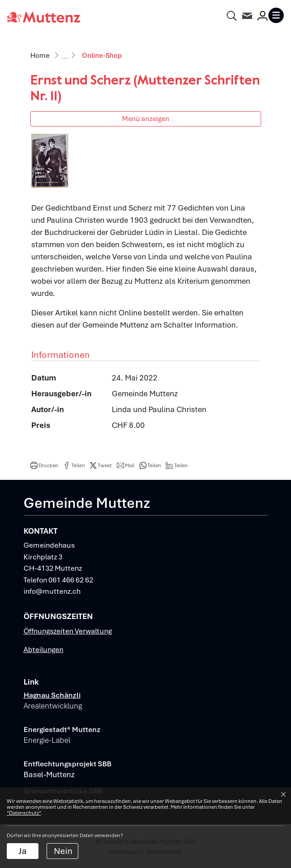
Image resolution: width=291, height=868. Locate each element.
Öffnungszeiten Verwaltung (68, 631)
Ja (23, 851)
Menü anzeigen (146, 119)
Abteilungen (43, 650)
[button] (44, 465)
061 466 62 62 (71, 580)
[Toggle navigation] (276, 15)
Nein (63, 851)
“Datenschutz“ (24, 813)
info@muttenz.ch (52, 591)
